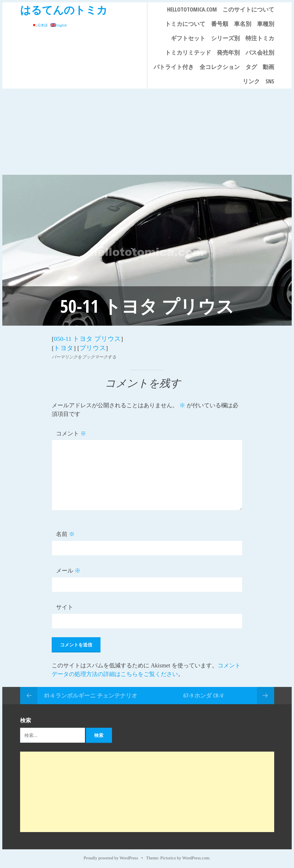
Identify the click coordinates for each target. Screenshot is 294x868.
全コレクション (220, 67)
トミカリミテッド (188, 52)
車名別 (243, 24)
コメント (71, 432)
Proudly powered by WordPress (111, 857)
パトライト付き (174, 67)
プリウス (93, 347)
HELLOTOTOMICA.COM (192, 9)
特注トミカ (260, 38)
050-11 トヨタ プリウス (87, 338)
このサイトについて (248, 9)
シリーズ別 (225, 38)
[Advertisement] (147, 132)
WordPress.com (196, 857)
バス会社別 (260, 52)
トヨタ (64, 347)
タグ (251, 67)
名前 (65, 533)
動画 (268, 67)
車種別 (266, 24)
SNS (270, 81)
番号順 (220, 24)
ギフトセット (188, 38)
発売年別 (228, 52)
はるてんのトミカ (64, 10)
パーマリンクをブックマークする (84, 356)
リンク (251, 81)
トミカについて (185, 24)
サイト (65, 606)
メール (68, 570)
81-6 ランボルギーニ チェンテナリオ (91, 694)
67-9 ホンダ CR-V (203, 694)
